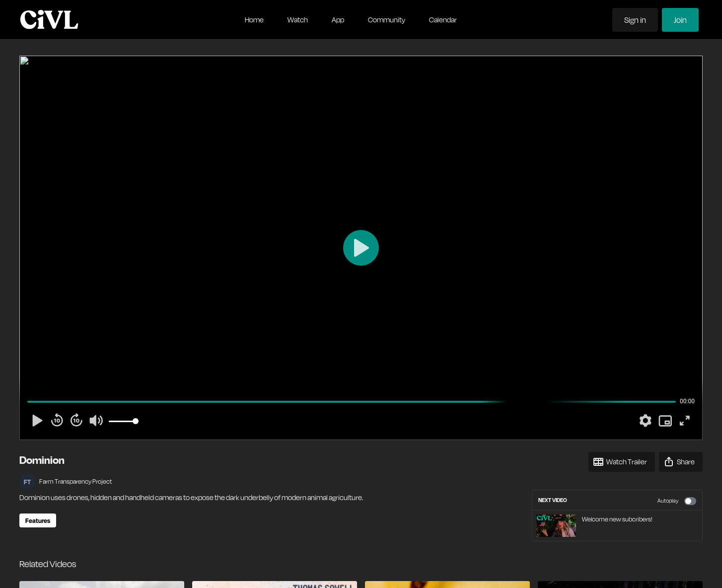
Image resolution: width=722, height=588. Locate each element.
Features (38, 520)
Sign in (635, 20)
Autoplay (677, 501)
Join (680, 20)
